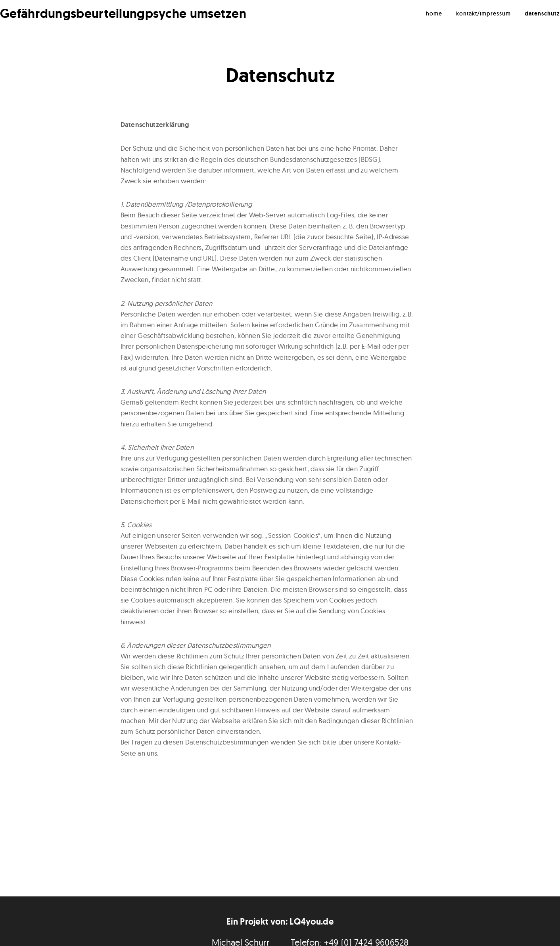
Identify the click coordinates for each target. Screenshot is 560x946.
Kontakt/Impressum (483, 13)
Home (434, 13)
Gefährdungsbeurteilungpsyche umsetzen (123, 13)
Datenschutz (542, 13)
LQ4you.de (312, 922)
